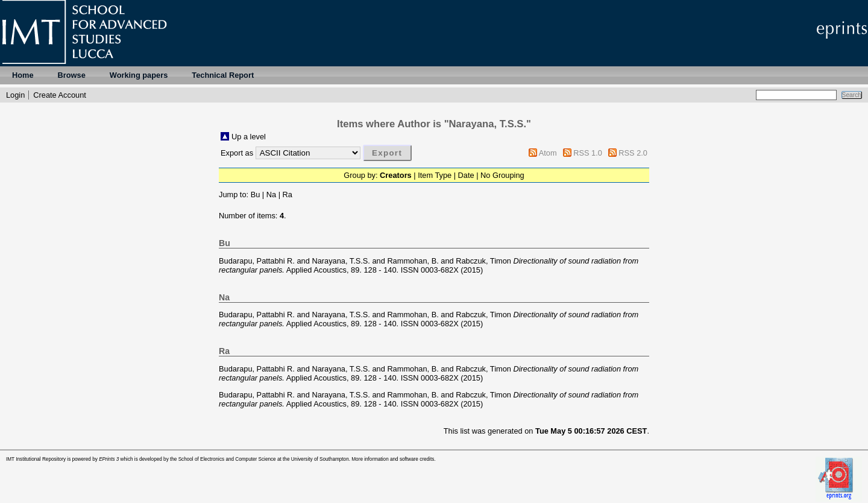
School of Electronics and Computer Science (227, 459)
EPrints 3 (109, 459)
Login (15, 95)
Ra (288, 195)
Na (271, 195)
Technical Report (223, 75)
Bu (256, 195)
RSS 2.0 (633, 153)
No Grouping (502, 175)
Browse (72, 75)
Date (466, 175)
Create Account (60, 95)
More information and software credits (393, 459)
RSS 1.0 (588, 153)
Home (23, 75)
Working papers (139, 75)
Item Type (435, 175)
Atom (548, 153)
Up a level (249, 137)
